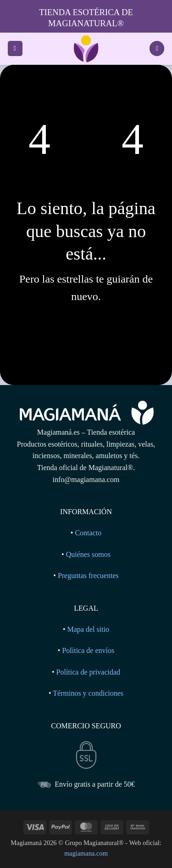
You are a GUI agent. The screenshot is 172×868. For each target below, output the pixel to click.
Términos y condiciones (88, 693)
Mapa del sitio (89, 629)
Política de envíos (88, 650)
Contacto (88, 533)
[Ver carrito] (157, 48)
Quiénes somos (88, 554)
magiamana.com (86, 853)
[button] (15, 48)
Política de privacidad (89, 672)
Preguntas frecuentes (88, 576)
